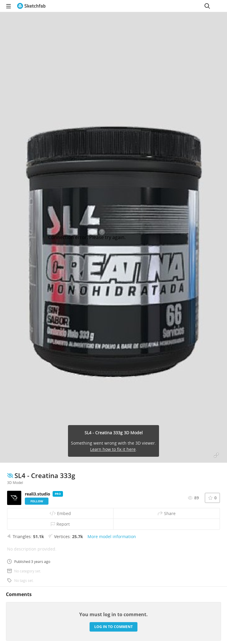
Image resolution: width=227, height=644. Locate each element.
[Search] (207, 6)
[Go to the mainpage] (31, 6)
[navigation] (9, 6)
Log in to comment (113, 627)
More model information (112, 536)
